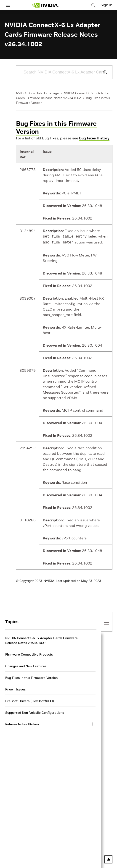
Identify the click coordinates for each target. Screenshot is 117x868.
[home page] (45, 5)
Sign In (106, 5)
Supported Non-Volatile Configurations (35, 712)
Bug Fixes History (94, 138)
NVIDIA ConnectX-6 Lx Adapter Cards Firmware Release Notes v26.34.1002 (41, 639)
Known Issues (15, 688)
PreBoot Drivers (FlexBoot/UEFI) (30, 700)
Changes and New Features (26, 665)
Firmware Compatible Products (29, 654)
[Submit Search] (103, 72)
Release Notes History (22, 723)
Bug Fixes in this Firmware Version (56, 128)
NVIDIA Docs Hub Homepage (37, 93)
